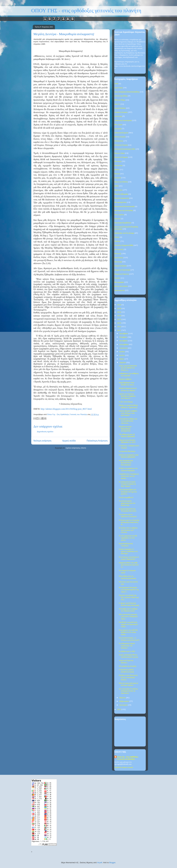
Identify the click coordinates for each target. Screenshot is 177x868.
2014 (119, 319)
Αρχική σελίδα (69, 441)
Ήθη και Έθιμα (120, 100)
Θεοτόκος (118, 161)
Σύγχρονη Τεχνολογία (122, 270)
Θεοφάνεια (118, 166)
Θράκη (117, 170)
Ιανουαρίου (124, 705)
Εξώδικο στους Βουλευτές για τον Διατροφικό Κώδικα (128, 677)
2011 (119, 330)
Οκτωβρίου (124, 341)
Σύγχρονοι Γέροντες (122, 274)
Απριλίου (123, 363)
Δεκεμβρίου (124, 334)
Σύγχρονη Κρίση (120, 266)
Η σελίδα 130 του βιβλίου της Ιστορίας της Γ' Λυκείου (128, 530)
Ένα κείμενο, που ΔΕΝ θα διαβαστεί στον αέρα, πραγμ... (128, 632)
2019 (119, 305)
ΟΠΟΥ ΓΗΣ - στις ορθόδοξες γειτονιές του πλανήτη (86, 11)
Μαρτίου (123, 698)
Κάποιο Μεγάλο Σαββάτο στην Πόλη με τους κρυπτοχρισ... (128, 413)
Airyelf (100, 863)
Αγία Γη (117, 104)
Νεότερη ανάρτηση (42, 441)
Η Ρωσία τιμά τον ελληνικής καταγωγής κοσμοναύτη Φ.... (129, 522)
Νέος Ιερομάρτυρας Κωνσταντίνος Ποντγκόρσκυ (126, 463)
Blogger (112, 863)
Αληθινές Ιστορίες (121, 112)
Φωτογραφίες (119, 282)
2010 (119, 709)
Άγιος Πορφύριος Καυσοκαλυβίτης (127, 92)
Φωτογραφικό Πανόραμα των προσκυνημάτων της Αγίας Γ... (129, 590)
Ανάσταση (118, 116)
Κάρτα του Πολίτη (121, 182)
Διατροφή (118, 129)
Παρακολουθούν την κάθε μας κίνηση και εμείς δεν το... (129, 565)
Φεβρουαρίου (124, 701)
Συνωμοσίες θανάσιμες (127, 451)
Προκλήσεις (119, 258)
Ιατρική (117, 174)
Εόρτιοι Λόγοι (119, 153)
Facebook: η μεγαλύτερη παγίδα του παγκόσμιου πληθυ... (128, 624)
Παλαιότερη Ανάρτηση (97, 441)
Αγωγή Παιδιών (120, 108)
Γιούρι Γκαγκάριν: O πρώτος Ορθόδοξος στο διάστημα (128, 551)
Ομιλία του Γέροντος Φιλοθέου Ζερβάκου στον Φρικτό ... (127, 396)
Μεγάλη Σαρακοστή (122, 198)
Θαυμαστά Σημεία (121, 157)
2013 (119, 323)
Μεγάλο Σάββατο (125, 379)
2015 (119, 316)
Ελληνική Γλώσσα (121, 145)
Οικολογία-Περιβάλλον (123, 223)
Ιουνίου (122, 355)
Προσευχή (118, 262)
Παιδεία (117, 241)
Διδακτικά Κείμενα (121, 133)
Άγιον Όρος (119, 88)
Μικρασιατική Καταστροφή (124, 206)
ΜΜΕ (117, 186)
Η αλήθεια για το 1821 (127, 651)
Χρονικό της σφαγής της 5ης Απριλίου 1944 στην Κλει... (129, 597)
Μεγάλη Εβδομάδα (121, 194)
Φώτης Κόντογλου (121, 286)
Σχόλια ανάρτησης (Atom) (76, 448)
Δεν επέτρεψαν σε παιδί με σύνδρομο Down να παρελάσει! (128, 691)
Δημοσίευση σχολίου (45, 432)
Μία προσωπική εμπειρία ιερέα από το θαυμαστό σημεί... (128, 617)
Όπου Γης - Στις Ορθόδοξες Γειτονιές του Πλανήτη (128, 758)
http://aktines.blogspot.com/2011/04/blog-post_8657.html (66, 409)
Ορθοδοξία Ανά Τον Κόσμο (124, 233)
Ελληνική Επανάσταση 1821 (125, 149)
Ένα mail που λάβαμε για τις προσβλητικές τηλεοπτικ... (128, 421)
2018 (119, 309)
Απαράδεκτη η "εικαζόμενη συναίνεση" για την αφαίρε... (129, 476)
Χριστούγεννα (119, 290)
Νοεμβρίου (124, 337)
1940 (116, 84)
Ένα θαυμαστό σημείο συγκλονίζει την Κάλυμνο (127, 646)
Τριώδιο (117, 278)
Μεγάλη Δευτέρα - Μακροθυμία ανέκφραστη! (125, 429)
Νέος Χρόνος (119, 215)
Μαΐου (122, 359)
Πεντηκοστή (119, 249)
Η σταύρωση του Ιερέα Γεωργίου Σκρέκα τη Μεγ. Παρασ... (127, 484)
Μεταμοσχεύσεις (120, 202)
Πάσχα (117, 237)
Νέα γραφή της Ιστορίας (127, 666)
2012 (119, 327)
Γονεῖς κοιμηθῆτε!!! (126, 498)
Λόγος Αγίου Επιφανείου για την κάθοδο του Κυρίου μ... (128, 368)
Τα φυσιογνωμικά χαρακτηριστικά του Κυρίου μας (127, 503)
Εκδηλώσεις (119, 141)
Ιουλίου (122, 352)
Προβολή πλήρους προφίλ (124, 767)
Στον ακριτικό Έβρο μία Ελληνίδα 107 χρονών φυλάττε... (128, 492)
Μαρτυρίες (118, 190)
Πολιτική (118, 254)
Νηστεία (117, 219)
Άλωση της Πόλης (121, 96)
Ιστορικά (118, 178)
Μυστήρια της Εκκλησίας (124, 211)
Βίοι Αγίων (118, 125)
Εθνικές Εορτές (120, 137)
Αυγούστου (124, 348)
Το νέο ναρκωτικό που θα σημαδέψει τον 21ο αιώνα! (128, 538)
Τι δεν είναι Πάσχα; (126, 402)
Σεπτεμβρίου (124, 344)
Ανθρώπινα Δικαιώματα (123, 120)
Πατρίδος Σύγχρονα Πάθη (124, 245)
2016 (119, 312)
